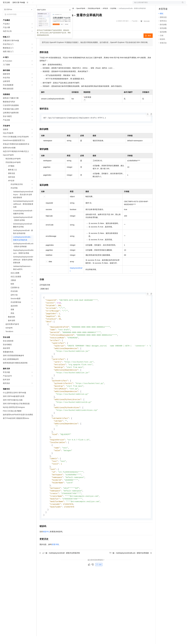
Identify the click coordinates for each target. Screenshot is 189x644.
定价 (53, 4)
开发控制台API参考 (94, 16)
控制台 (167, 4)
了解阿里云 (80, 4)
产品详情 (134, 29)
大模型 (25, 4)
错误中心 (47, 550)
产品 (32, 4)
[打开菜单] (4, 4)
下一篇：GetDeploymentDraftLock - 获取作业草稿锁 (130, 571)
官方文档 (6, 10)
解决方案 (39, 4)
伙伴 (66, 4)
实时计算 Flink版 (19, 10)
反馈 (99, 582)
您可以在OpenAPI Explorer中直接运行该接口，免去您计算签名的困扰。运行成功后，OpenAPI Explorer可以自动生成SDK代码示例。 (96, 50)
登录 (182, 4)
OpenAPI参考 (81, 16)
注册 (173, 4)
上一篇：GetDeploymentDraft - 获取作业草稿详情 (60, 571)
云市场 (59, 4)
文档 (156, 4)
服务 (72, 4)
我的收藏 (147, 29)
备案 (161, 4)
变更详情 (55, 562)
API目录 (105, 16)
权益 (47, 4)
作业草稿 (113, 16)
